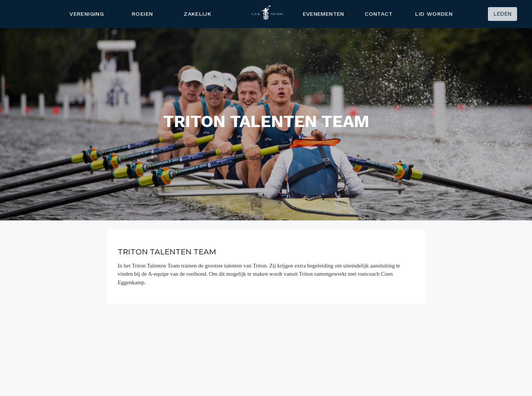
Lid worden (434, 14)
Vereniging (87, 14)
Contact (379, 14)
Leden (503, 14)
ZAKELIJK (197, 14)
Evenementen (323, 14)
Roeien (142, 14)
